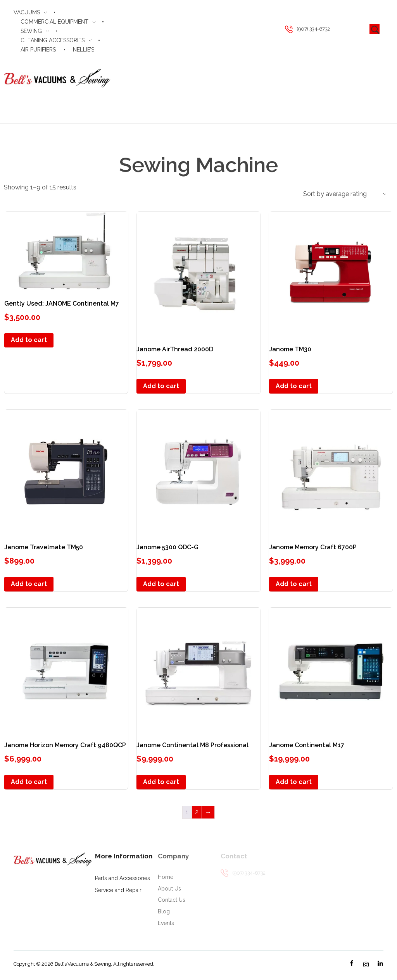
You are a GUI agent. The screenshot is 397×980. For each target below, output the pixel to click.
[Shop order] (344, 194)
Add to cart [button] (29, 340)
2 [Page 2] (197, 812)
